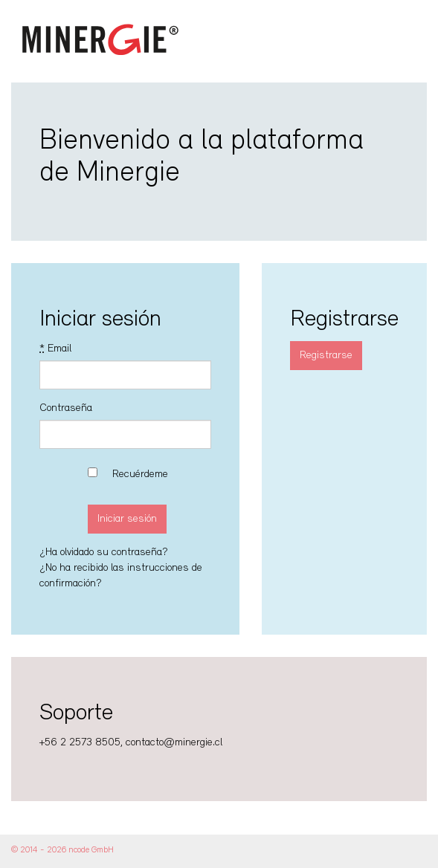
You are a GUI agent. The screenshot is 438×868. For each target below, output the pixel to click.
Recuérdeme (140, 475)
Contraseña (66, 408)
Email (55, 349)
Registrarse (326, 356)
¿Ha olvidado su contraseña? (104, 553)
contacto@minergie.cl (174, 743)
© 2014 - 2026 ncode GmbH (62, 850)
